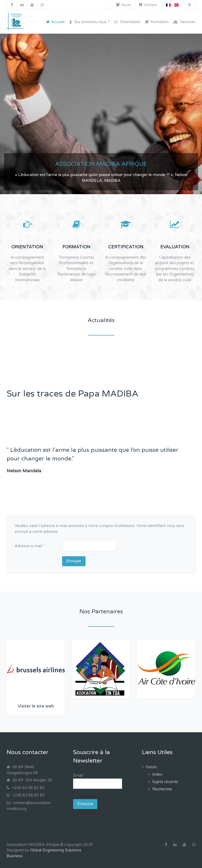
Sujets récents (165, 782)
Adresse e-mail (30, 546)
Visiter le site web (36, 706)
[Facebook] (12, 5)
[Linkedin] (22, 5)
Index (157, 774)
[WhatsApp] (43, 5)
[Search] (190, 5)
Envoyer (74, 561)
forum (151, 767)
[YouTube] (32, 5)
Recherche (162, 789)
